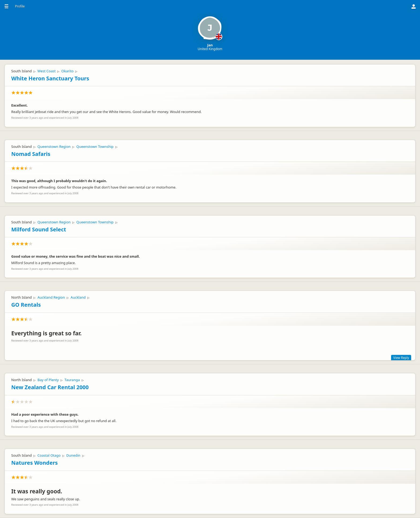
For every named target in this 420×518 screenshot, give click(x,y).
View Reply (401, 358)
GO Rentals (26, 305)
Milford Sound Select (39, 229)
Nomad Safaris (31, 154)
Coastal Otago (49, 455)
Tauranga (72, 380)
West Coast (47, 71)
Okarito (67, 71)
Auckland (78, 297)
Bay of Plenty (48, 380)
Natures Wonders (35, 463)
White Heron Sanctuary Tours (50, 78)
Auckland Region (51, 297)
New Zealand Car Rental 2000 (50, 387)
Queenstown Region (54, 147)
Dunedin (73, 455)
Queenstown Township (95, 147)
